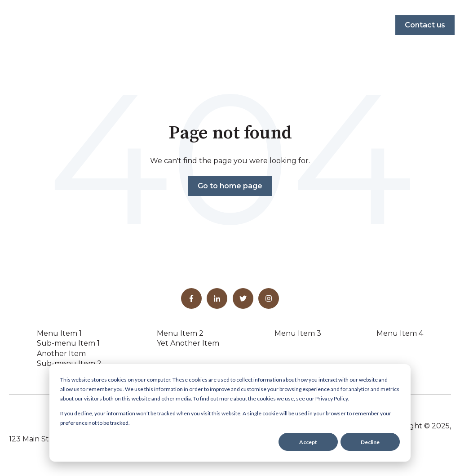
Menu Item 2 (180, 333)
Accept (308, 442)
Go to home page (230, 186)
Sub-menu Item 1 (68, 343)
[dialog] (230, 413)
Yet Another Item (188, 343)
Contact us (425, 25)
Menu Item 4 (400, 333)
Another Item (61, 354)
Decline (370, 442)
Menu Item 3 (298, 333)
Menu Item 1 (59, 333)
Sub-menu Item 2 (69, 363)
